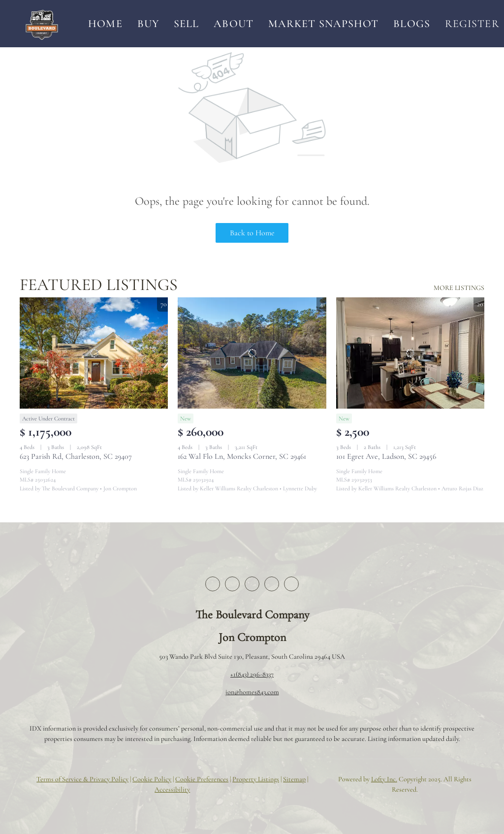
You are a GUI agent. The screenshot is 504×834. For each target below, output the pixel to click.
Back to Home (252, 233)
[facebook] (213, 584)
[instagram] (272, 584)
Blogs (412, 24)
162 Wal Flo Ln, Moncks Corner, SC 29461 (242, 456)
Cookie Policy (152, 779)
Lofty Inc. (384, 779)
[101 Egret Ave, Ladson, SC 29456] (410, 353)
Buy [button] (148, 24)
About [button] (234, 24)
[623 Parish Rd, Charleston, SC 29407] (94, 353)
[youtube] (291, 584)
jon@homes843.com (252, 692)
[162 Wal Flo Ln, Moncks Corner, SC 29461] (252, 353)
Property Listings (256, 779)
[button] (42, 24)
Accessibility (172, 789)
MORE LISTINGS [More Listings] (459, 288)
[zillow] (252, 584)
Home (105, 24)
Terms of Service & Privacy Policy (82, 779)
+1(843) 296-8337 (252, 674)
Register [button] (472, 24)
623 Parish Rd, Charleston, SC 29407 (76, 456)
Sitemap (294, 779)
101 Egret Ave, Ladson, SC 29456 (386, 456)
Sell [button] (186, 24)
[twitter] (232, 584)
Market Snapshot (324, 24)
